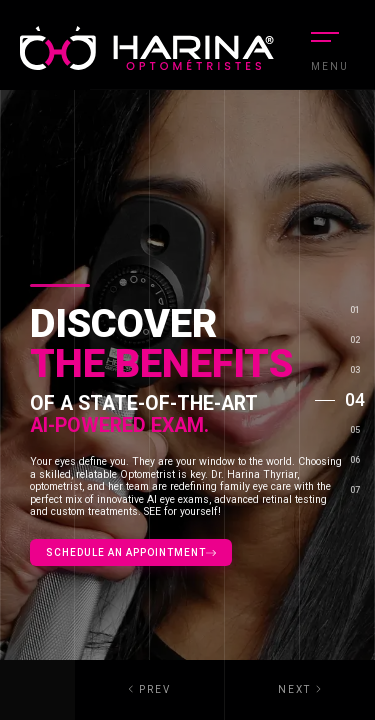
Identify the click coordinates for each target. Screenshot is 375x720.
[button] (300, 690)
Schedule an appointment (131, 552)
